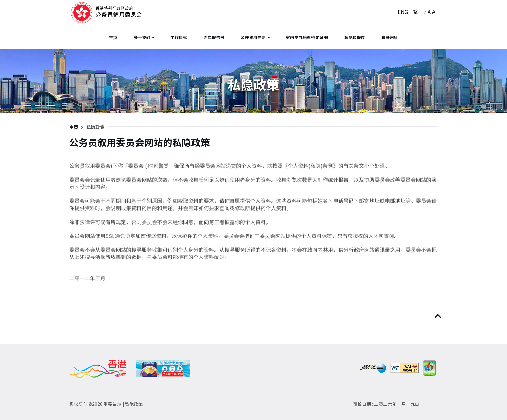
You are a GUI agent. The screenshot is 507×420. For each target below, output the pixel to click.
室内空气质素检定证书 (307, 37)
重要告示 (113, 404)
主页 (113, 37)
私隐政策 (134, 404)
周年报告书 (214, 37)
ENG (403, 12)
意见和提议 (355, 37)
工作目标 (179, 37)
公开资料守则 (253, 37)
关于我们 (142, 37)
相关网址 (390, 37)
